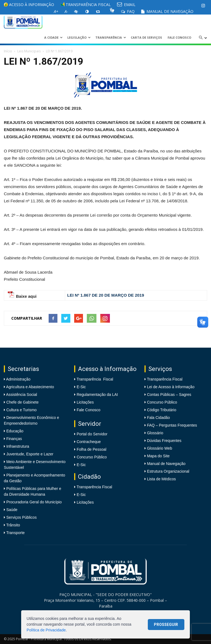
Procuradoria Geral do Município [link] (34, 502)
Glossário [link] (155, 433)
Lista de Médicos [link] (161, 479)
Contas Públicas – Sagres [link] (169, 395)
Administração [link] (18, 379)
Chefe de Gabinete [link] (22, 402)
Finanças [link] (14, 439)
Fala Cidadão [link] (158, 418)
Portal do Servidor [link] (92, 434)
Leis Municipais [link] (29, 51)
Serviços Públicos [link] (21, 517)
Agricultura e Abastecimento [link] (30, 387)
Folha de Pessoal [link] (91, 449)
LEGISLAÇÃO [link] (79, 37)
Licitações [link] (85, 402)
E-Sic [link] (81, 387)
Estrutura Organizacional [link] (168, 471)
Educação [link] (14, 431)
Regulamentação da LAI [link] (97, 395)
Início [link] (8, 51)
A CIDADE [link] (53, 37)
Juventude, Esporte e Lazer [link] (29, 454)
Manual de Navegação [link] (167, 11)
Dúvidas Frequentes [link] (164, 441)
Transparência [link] (111, 37)
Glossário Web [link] (160, 448)
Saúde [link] (11, 510)
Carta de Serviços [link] (146, 37)
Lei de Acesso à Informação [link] (171, 387)
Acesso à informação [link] (29, 5)
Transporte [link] (15, 533)
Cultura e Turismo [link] (21, 410)
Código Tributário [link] (162, 410)
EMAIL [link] (126, 5)
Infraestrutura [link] (17, 446)
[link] (203, 5)
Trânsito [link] (13, 525)
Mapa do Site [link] (158, 456)
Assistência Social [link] (21, 395)
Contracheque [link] (89, 442)
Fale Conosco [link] (179, 37)
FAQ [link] (128, 11)
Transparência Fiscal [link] (86, 5)
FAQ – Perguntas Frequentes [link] (172, 425)
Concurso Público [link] (92, 457)
